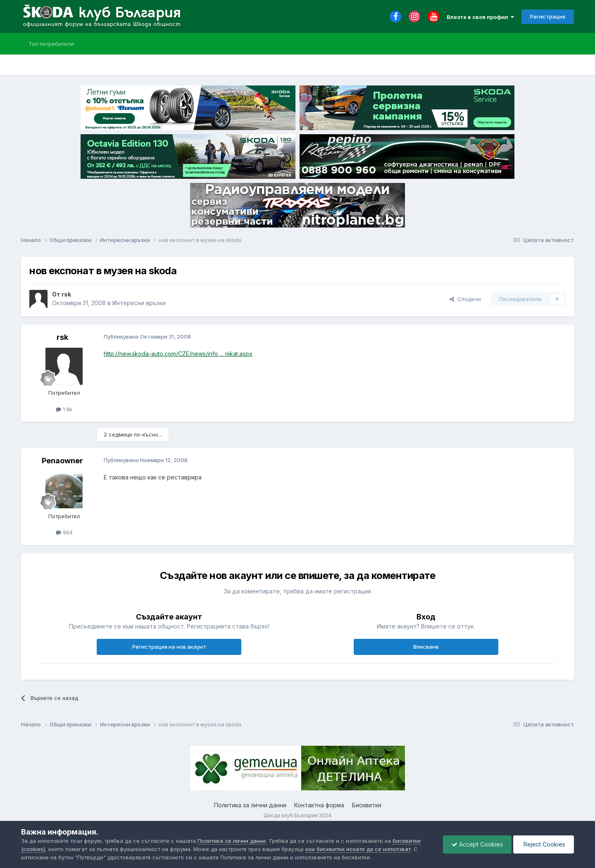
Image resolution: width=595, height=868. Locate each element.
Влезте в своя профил (480, 17)
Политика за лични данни (250, 805)
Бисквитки (367, 805)
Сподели (465, 299)
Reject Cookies (544, 844)
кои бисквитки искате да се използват (358, 849)
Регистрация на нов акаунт (169, 647)
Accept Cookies (477, 844)
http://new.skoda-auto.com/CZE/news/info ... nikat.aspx (178, 354)
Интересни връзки (139, 303)
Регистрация (548, 17)
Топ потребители (51, 44)
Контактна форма (319, 805)
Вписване (426, 647)
